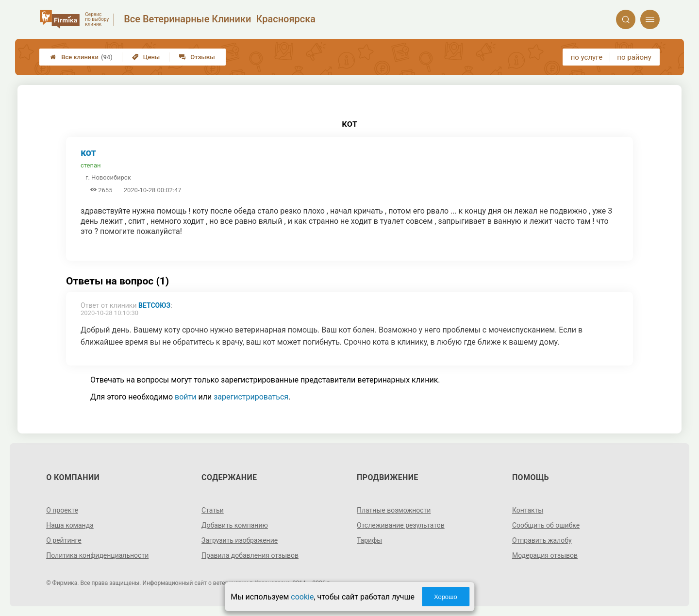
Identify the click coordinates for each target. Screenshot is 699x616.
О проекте (62, 510)
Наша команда (70, 525)
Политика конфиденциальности (97, 555)
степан (91, 165)
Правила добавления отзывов (250, 555)
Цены (146, 57)
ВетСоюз (154, 305)
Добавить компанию (235, 525)
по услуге (587, 57)
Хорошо (446, 597)
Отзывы (197, 57)
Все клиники (81, 57)
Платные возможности (394, 510)
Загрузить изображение (240, 540)
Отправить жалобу (542, 540)
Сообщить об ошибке (546, 525)
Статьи (213, 510)
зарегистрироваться (251, 397)
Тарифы (369, 540)
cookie (302, 597)
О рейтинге (64, 540)
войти (185, 397)
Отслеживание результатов (401, 525)
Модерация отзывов (545, 555)
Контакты (528, 510)
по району (634, 57)
